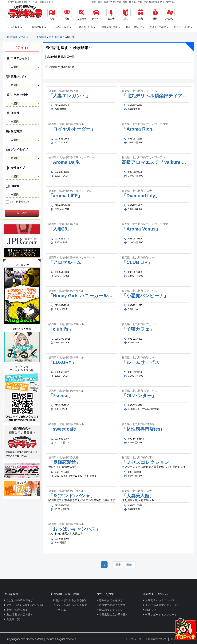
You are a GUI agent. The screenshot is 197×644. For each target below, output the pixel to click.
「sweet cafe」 (64, 429)
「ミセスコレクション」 (148, 462)
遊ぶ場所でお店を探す (20, 615)
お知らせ (151, 610)
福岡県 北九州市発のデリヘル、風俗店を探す (30, 2)
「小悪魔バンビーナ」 (145, 296)
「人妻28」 (60, 229)
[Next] (130, 565)
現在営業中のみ (17, 202)
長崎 (106, 2)
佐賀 (112, 2)
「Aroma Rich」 (139, 129)
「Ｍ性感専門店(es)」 (144, 429)
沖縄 (140, 2)
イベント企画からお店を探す (70, 605)
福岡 (94, 2)
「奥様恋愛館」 (64, 462)
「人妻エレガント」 (69, 96)
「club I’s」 (61, 329)
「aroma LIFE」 (65, 196)
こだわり (82, 14)
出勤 (140, 14)
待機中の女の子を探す (112, 605)
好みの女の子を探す (111, 600)
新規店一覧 (13, 619)
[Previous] (118, 565)
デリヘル (96, 14)
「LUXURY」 (62, 362)
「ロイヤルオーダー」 (72, 129)
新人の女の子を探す (111, 610)
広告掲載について (156, 639)
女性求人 (171, 2)
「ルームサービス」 (143, 362)
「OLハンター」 (139, 396)
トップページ (133, 639)
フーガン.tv (59, 610)
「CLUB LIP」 (137, 262)
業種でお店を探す (17, 610)
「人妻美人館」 (138, 496)
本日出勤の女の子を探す (114, 615)
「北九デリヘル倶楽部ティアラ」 (155, 96)
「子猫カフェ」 (138, 329)
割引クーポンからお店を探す (70, 600)
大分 (119, 2)
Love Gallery (27, 639)
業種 (67, 14)
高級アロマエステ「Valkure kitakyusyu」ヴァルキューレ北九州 (155, 162)
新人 (126, 14)
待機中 (155, 14)
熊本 (100, 2)
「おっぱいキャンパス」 (74, 529)
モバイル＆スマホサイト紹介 (163, 605)
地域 (52, 14)
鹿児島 (132, 2)
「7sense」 (61, 396)
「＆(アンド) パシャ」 (72, 496)
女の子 (111, 14)
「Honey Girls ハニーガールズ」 (82, 296)
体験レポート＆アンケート (161, 615)
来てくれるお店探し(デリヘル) (25, 605)
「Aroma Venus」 (141, 229)
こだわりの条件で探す (20, 600)
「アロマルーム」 (67, 262)
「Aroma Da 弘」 (67, 162)
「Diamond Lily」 (141, 196)
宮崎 (125, 2)
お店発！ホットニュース (160, 600)
